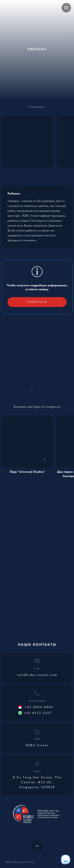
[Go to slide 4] (42, 389)
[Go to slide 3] (39, 389)
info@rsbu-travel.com (37, 675)
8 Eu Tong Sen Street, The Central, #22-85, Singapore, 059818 (37, 782)
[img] (27, 442)
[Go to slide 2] (35, 389)
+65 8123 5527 (38, 713)
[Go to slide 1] (32, 389)
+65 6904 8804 (39, 707)
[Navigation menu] (66, 8)
